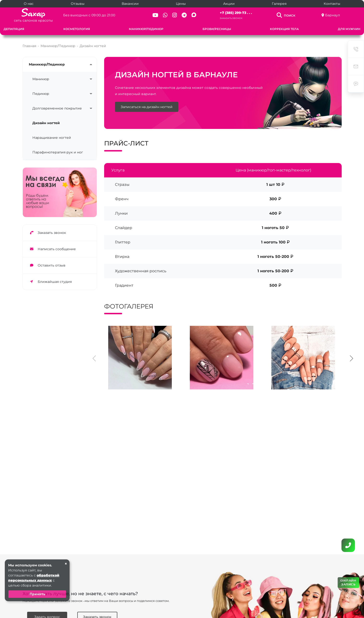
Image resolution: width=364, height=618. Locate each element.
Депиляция (14, 29)
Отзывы (78, 4)
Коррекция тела (284, 29)
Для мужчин (349, 29)
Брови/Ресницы (217, 29)
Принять (37, 594)
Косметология (77, 29)
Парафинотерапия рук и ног (58, 152)
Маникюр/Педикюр (146, 29)
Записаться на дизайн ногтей (147, 107)
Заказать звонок (231, 18)
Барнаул (333, 15)
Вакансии (130, 4)
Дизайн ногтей (46, 123)
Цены (181, 4)
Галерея (279, 4)
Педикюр (41, 94)
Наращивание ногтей (52, 138)
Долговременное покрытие (57, 108)
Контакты (332, 4)
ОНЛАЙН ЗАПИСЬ (348, 582)
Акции (229, 4)
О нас (29, 4)
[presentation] (94, 358)
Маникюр (41, 79)
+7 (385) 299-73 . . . (236, 13)
